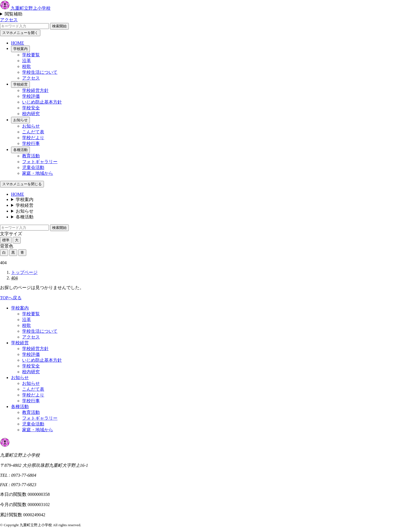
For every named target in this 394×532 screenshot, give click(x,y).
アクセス (9, 20)
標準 (6, 240)
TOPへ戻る (11, 298)
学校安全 (31, 108)
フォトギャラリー (40, 162)
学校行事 (31, 143)
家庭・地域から (38, 173)
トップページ (24, 272)
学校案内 (20, 49)
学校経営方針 (35, 90)
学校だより (33, 138)
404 (14, 278)
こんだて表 (33, 132)
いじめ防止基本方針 (42, 102)
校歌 (27, 66)
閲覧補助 (14, 14)
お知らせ (20, 120)
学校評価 (31, 96)
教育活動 (31, 156)
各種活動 (20, 150)
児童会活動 (33, 167)
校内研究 (31, 114)
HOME (18, 43)
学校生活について (40, 72)
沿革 (27, 61)
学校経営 (20, 84)
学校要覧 (31, 55)
